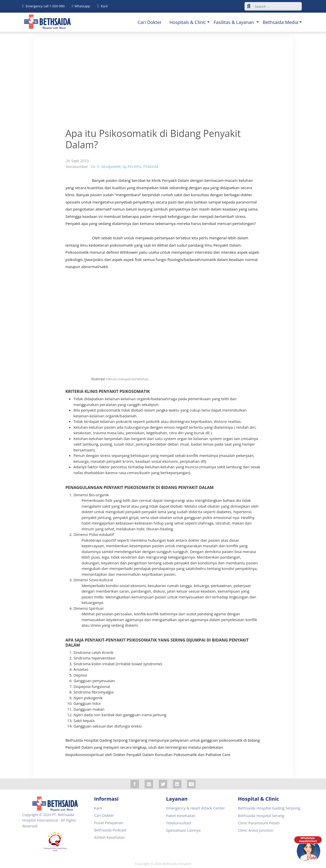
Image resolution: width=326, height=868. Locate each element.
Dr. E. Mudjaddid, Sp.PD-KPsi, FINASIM (125, 166)
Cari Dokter (150, 22)
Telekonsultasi (179, 823)
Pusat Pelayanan (109, 823)
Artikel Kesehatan (110, 837)
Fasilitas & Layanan (234, 22)
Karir (98, 808)
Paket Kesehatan (181, 816)
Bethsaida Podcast (110, 830)
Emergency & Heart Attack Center (196, 808)
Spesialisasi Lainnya (183, 830)
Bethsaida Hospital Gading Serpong (269, 808)
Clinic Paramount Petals (259, 823)
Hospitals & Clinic (188, 22)
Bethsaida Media (281, 22)
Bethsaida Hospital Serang (261, 816)
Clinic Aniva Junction (256, 830)
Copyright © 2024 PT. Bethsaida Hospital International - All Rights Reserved (49, 820)
